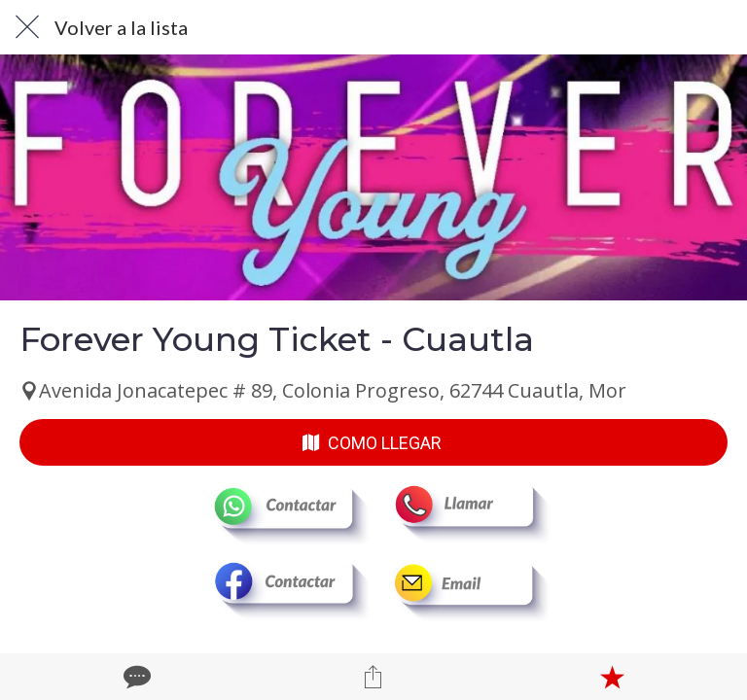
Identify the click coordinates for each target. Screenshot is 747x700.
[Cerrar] (27, 27)
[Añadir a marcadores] (612, 677)
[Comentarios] (135, 677)
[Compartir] (373, 677)
